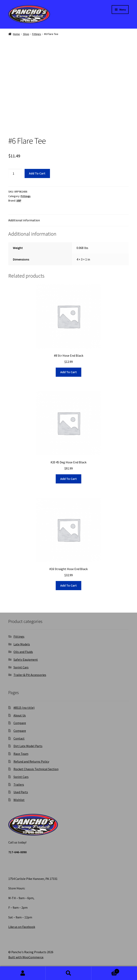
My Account (23, 973)
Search (68, 973)
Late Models (22, 644)
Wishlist (19, 800)
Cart (105, 970)
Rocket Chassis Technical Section (36, 769)
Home (16, 34)
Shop (26, 34)
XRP (19, 200)
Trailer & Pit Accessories (30, 675)
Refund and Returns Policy (31, 761)
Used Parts (21, 792)
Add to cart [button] (68, 372)
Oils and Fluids (23, 652)
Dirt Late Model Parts (28, 746)
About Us (20, 715)
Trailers (19, 784)
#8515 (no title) (24, 708)
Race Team (21, 754)
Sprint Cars (21, 667)
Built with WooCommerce (26, 957)
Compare (20, 723)
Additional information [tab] (24, 220)
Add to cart (37, 173)
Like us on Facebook (22, 927)
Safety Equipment (26, 659)
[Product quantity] (15, 173)
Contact (19, 738)
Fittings (37, 34)
